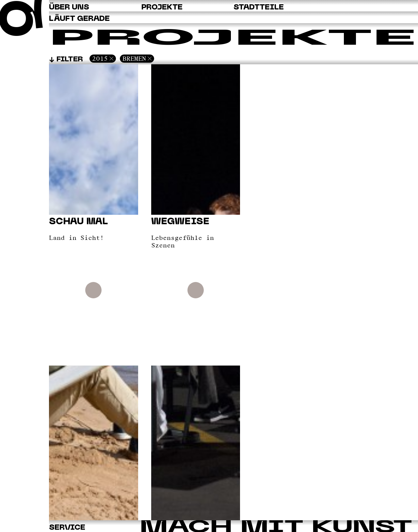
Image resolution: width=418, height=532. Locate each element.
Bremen (134, 58)
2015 (100, 58)
